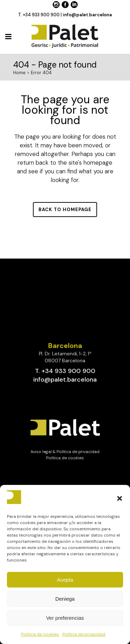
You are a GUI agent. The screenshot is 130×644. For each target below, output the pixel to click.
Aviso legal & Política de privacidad (65, 452)
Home (19, 73)
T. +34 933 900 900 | (40, 15)
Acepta (65, 580)
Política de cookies (40, 634)
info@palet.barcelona (87, 15)
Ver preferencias (65, 618)
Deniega (65, 599)
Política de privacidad (84, 634)
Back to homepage (65, 210)
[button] (120, 498)
